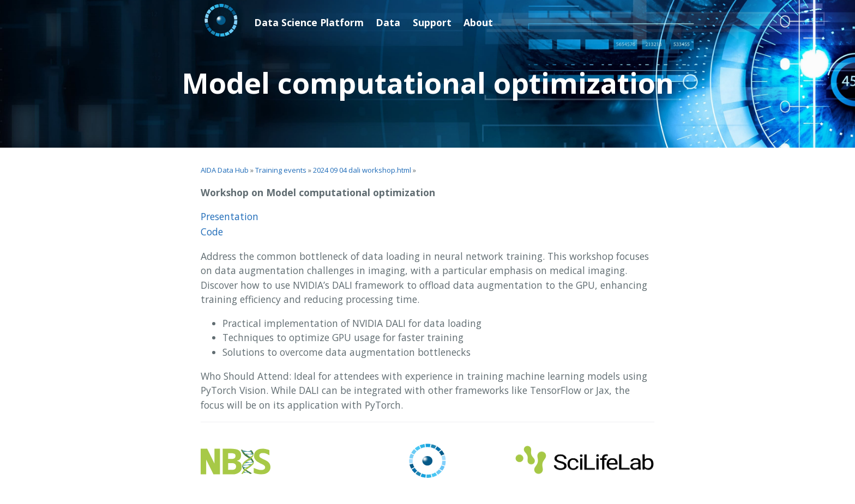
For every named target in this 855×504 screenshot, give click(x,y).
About (478, 22)
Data (388, 22)
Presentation (230, 216)
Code (212, 232)
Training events (281, 170)
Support (432, 22)
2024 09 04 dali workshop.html (362, 170)
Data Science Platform (309, 22)
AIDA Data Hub (225, 170)
